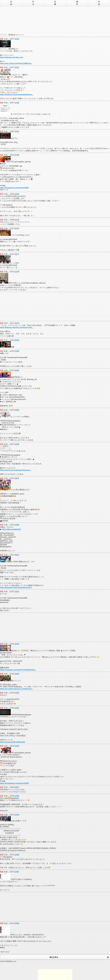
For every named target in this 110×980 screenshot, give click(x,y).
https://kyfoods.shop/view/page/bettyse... (17, 95)
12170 (17, 220)
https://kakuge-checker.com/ (12, 57)
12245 (17, 815)
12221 (17, 708)
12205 (17, 410)
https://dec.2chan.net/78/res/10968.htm (16, 63)
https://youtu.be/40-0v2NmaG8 (12, 742)
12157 (17, 67)
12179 (17, 323)
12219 (17, 674)
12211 (17, 555)
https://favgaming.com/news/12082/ (14, 783)
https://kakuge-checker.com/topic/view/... (17, 327)
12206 (17, 444)
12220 (17, 693)
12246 (17, 855)
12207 (17, 478)
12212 (17, 592)
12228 (17, 796)
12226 (17, 746)
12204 (17, 370)
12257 (17, 872)
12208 (17, 525)
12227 (17, 787)
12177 (17, 254)
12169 (17, 194)
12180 (17, 340)
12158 (17, 103)
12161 (17, 131)
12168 (17, 155)
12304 (17, 923)
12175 (17, 228)
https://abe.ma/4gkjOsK (11, 529)
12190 (17, 351)
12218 (17, 644)
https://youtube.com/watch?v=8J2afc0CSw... (18, 670)
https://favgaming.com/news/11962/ (14, 188)
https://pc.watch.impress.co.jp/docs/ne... (17, 689)
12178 (17, 272)
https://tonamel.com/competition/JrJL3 (16, 588)
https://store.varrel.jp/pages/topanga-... (16, 470)
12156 (17, 39)
